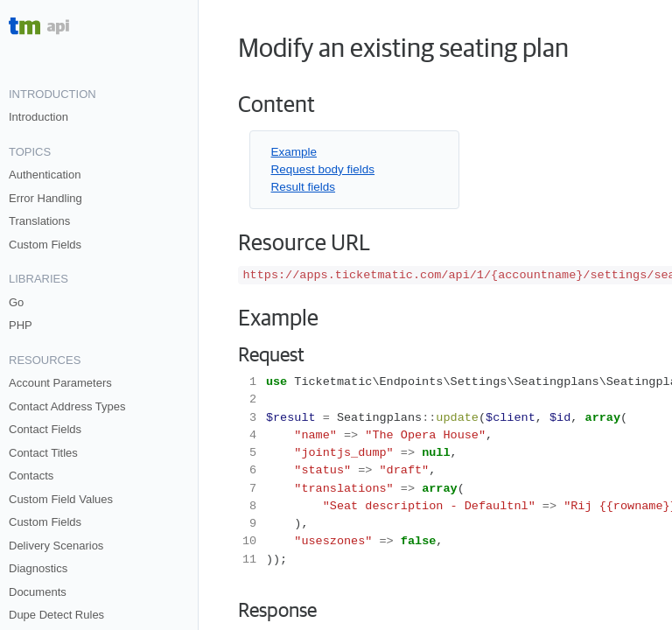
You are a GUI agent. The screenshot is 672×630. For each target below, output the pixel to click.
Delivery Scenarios (56, 546)
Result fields (304, 187)
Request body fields (323, 169)
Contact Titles (43, 453)
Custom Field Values (61, 499)
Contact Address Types (67, 406)
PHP (21, 325)
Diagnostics (38, 568)
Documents (38, 592)
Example (294, 152)
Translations (39, 221)
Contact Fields (45, 429)
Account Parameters (60, 383)
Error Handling (45, 198)
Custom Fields (45, 245)
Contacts (31, 476)
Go (16, 302)
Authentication (45, 175)
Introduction (38, 117)
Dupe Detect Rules (56, 615)
